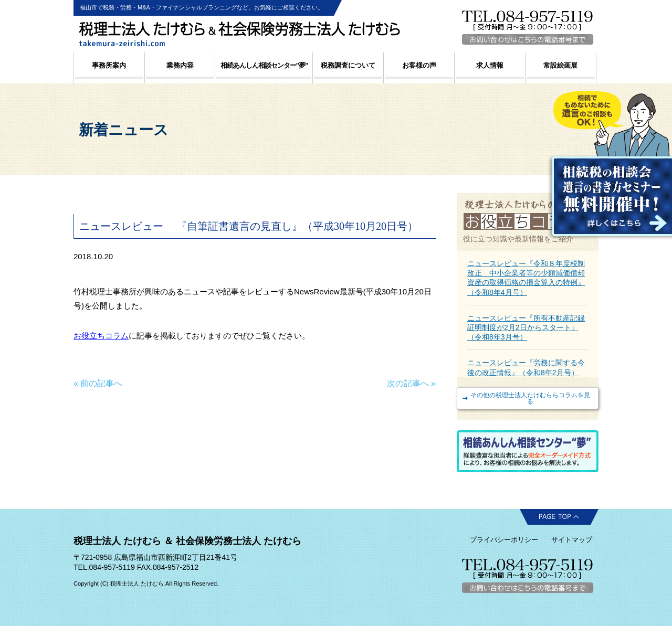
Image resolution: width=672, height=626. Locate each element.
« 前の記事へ (98, 383)
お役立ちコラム (101, 336)
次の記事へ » (411, 383)
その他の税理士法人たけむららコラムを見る (530, 398)
